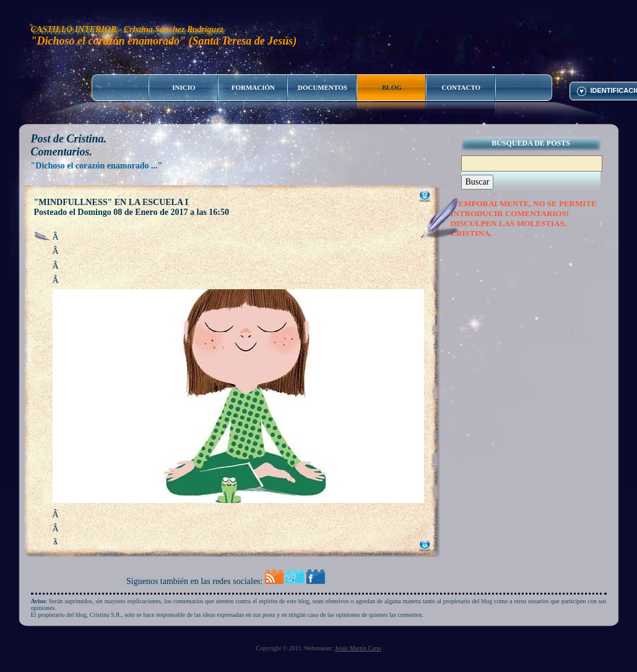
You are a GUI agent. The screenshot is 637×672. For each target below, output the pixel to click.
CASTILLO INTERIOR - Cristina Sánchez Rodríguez (128, 29)
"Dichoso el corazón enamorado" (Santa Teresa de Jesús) (164, 41)
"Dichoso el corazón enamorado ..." (97, 166)
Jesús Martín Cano (358, 648)
